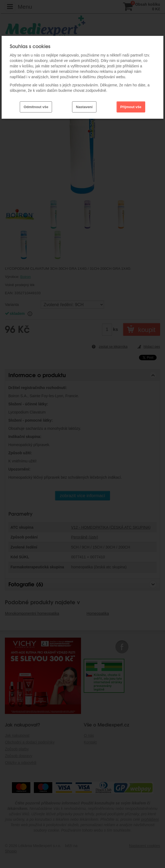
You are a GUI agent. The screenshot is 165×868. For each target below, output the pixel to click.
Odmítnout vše (36, 107)
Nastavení (84, 107)
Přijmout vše (131, 107)
